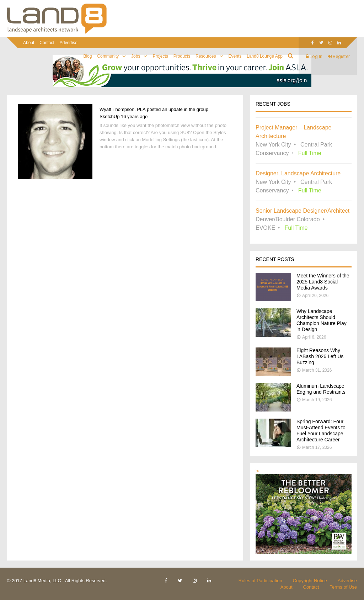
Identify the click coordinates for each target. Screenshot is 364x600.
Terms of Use (343, 587)
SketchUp (109, 116)
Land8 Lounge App (265, 56)
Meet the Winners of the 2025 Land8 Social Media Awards (323, 282)
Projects (160, 56)
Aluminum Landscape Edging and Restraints (321, 389)
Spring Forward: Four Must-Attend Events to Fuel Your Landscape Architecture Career (321, 431)
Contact (47, 43)
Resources (206, 56)
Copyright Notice (310, 581)
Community (108, 56)
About (29, 43)
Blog (87, 56)
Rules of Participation (260, 581)
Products (182, 56)
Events (235, 56)
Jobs (136, 56)
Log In (314, 56)
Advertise (69, 43)
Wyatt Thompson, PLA (123, 109)
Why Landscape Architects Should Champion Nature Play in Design (322, 320)
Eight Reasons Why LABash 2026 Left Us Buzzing (320, 356)
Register (339, 56)
